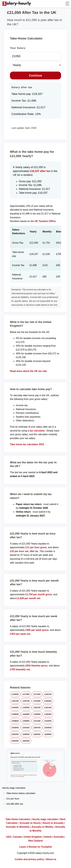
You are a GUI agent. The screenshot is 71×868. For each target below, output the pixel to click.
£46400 (48, 714)
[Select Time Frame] (35, 65)
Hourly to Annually (53, 823)
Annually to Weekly (42, 827)
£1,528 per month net (28, 598)
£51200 (37, 721)
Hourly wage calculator (14, 788)
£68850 (48, 734)
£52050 (48, 721)
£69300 (15, 741)
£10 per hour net (19, 551)
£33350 (37, 701)
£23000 (15, 694)
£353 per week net (20, 634)
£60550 (48, 728)
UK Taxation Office (45, 221)
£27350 (26, 694)
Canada (17, 837)
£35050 (48, 701)
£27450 (37, 694)
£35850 (26, 708)
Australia (59, 837)
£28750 (15, 701)
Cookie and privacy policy (29, 859)
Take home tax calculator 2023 (27, 444)
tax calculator (37, 431)
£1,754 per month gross (39, 594)
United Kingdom (33, 837)
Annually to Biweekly (18, 827)
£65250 (15, 734)
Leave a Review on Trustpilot (36, 847)
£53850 (15, 728)
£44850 (26, 714)
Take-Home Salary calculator (21, 793)
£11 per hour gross (36, 547)
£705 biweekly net (20, 669)
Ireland (48, 837)
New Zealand (36, 841)
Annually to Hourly (30, 823)
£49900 (26, 721)
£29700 (26, 701)
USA (9, 837)
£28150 (48, 694)
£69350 (26, 741)
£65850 (26, 734)
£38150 (37, 708)
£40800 (15, 714)
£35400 (15, 708)
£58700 (37, 728)
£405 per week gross (37, 630)
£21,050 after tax (15, 804)
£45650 (37, 714)
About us (51, 859)
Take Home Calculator (18, 819)
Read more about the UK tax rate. (29, 371)
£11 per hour (13, 799)
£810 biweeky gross (36, 666)
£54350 (26, 728)
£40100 (48, 708)
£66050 (37, 734)
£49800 (15, 721)
